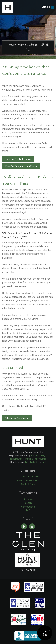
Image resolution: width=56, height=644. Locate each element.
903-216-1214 (28, 549)
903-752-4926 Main (28, 477)
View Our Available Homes (18, 159)
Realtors (28, 503)
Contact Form (28, 484)
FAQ (28, 510)
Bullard (34, 462)
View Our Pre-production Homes (21, 166)
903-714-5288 (28, 570)
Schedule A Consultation (17, 418)
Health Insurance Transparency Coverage (28, 459)
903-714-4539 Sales (28, 481)
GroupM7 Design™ (39, 455)
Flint (44, 462)
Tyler (27, 462)
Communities (28, 507)
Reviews (28, 499)
